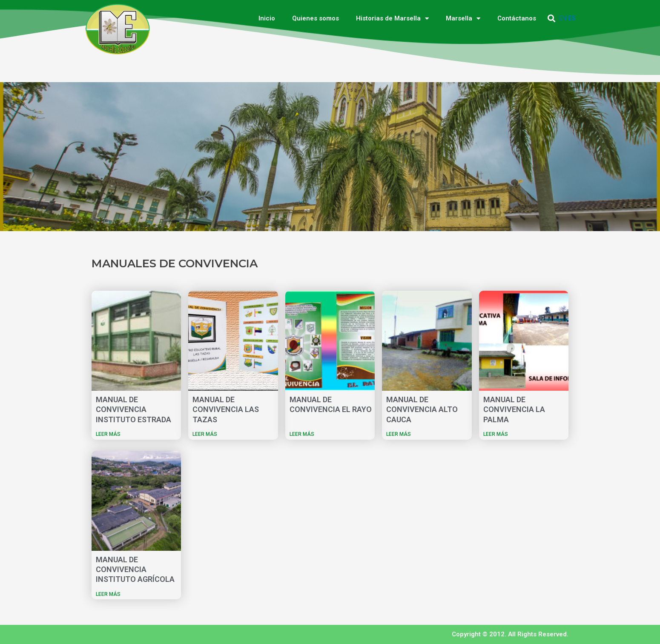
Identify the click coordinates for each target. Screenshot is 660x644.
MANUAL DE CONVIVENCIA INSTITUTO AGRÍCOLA (135, 570)
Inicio (267, 18)
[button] (552, 19)
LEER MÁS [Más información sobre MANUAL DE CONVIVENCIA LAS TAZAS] (205, 434)
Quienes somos (316, 18)
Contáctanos (517, 18)
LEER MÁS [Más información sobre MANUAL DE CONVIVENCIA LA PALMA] (496, 434)
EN (562, 18)
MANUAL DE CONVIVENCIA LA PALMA (514, 409)
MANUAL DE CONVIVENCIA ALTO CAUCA (422, 409)
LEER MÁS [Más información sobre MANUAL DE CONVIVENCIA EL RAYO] (302, 434)
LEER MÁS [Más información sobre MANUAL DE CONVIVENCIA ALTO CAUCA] (399, 434)
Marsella (463, 19)
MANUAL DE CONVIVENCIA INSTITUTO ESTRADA (133, 409)
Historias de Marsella (392, 19)
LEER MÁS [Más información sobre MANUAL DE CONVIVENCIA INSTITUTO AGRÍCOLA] (108, 594)
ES (572, 18)
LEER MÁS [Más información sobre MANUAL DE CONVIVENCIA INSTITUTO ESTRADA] (108, 434)
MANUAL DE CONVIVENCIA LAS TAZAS (226, 409)
